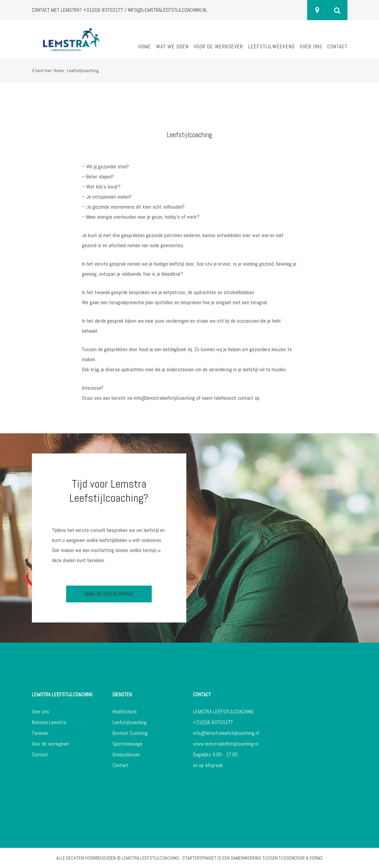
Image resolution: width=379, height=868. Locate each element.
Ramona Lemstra (49, 722)
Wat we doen (172, 46)
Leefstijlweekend (271, 46)
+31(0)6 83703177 (213, 722)
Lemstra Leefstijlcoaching (150, 858)
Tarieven (40, 733)
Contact (337, 46)
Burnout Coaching (130, 733)
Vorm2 (316, 858)
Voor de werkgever (218, 46)
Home (145, 46)
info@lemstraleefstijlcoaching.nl (226, 733)
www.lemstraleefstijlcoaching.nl (226, 744)
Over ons (311, 46)
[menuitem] (145, 50)
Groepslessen (126, 754)
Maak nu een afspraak (109, 594)
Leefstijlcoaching (130, 722)
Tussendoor (292, 858)
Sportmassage (127, 744)
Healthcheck (125, 712)
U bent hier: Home (48, 71)
